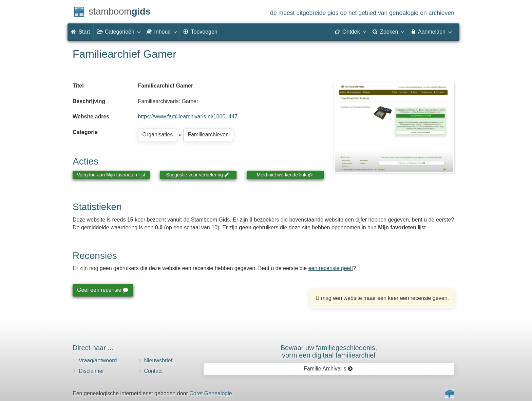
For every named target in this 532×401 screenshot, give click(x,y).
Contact (154, 371)
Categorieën (118, 32)
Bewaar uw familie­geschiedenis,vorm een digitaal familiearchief (329, 351)
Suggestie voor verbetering (197, 175)
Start (80, 32)
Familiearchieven (208, 135)
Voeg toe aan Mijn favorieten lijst (111, 175)
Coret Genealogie (211, 393)
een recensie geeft (331, 268)
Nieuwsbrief (158, 360)
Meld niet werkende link (285, 175)
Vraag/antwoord (98, 360)
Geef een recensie (102, 290)
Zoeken (388, 32)
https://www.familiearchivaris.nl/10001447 (188, 117)
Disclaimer (91, 371)
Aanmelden (431, 32)
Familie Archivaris (328, 369)
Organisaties (158, 135)
